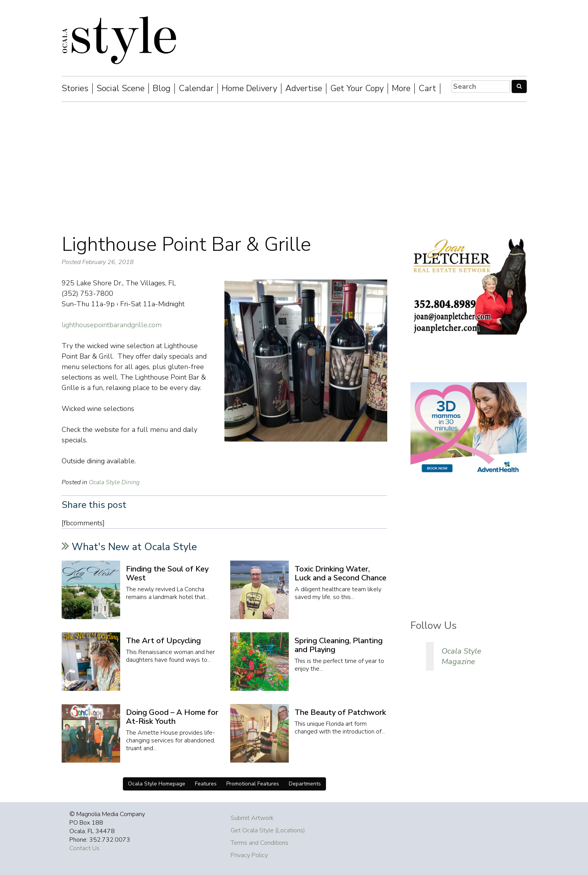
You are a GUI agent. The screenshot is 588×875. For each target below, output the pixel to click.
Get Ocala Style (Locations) (268, 830)
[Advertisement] (294, 168)
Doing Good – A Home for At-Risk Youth (172, 717)
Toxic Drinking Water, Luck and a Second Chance (341, 573)
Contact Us (84, 848)
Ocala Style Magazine (461, 656)
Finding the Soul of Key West (167, 573)
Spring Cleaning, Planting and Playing (339, 645)
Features (206, 784)
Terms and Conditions (260, 843)
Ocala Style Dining (114, 482)
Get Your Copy (357, 89)
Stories (75, 89)
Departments (305, 784)
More (401, 89)
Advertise (304, 89)
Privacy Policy (249, 855)
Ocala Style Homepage (157, 784)
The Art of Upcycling (163, 641)
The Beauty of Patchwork (340, 712)
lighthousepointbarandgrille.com (112, 325)
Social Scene (121, 89)
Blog (162, 89)
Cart (427, 89)
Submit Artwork (252, 818)
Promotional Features (253, 784)
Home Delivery (249, 89)
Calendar (196, 89)
